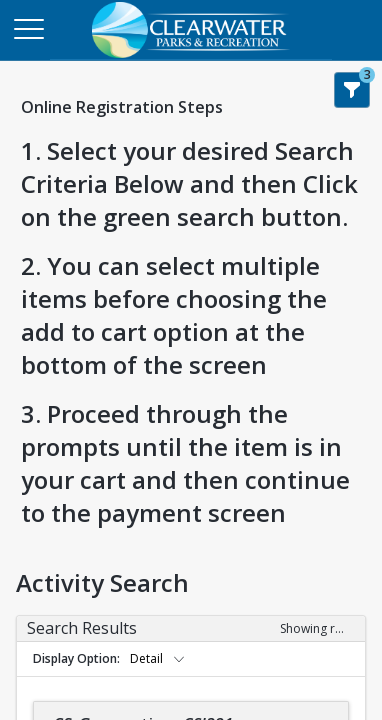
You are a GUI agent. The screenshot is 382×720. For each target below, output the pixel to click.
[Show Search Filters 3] (352, 90)
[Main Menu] (28, 28)
